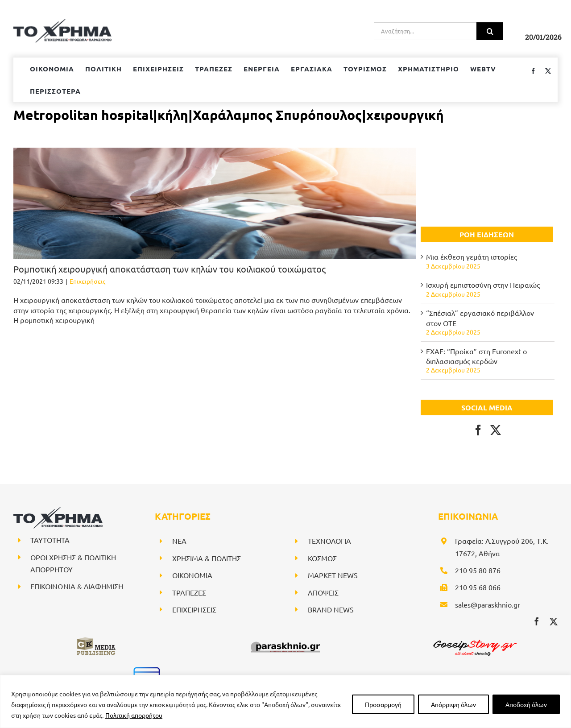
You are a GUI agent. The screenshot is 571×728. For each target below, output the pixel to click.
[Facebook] (478, 430)
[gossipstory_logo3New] (474, 640)
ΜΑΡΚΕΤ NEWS (333, 575)
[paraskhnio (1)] (285, 640)
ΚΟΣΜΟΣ (322, 558)
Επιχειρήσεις (87, 281)
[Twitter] (496, 430)
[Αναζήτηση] (490, 31)
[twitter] (554, 621)
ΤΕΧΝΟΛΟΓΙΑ (329, 541)
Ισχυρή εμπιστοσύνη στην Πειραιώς (483, 285)
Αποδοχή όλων (526, 704)
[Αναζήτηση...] (425, 31)
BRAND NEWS (331, 609)
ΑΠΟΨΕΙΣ (323, 592)
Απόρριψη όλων (453, 704)
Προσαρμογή (383, 704)
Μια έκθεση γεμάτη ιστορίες (472, 256)
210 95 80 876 (478, 570)
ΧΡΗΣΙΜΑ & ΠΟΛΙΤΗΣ (207, 558)
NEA (179, 541)
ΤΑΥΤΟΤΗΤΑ (50, 540)
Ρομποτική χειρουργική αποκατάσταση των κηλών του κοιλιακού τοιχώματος (170, 269)
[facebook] (537, 621)
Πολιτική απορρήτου (134, 715)
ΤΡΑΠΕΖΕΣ (189, 592)
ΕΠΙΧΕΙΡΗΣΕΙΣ (194, 609)
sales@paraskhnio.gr (488, 604)
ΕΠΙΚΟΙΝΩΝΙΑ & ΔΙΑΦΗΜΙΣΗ (77, 586)
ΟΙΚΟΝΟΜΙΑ (192, 575)
